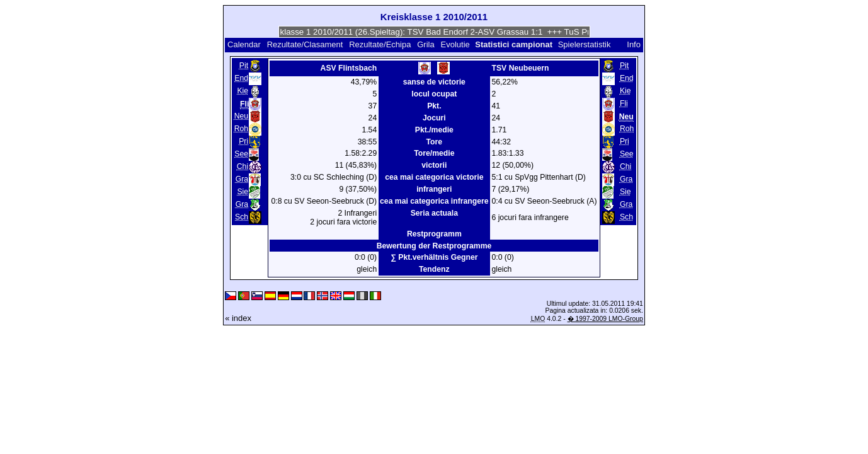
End (241, 78)
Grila (425, 44)
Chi (243, 166)
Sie (243, 192)
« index (238, 318)
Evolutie (455, 44)
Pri (243, 141)
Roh (241, 129)
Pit (244, 66)
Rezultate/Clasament (305, 44)
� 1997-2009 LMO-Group (605, 319)
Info (634, 44)
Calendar (244, 44)
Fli (624, 103)
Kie (243, 91)
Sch (242, 217)
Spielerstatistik (585, 44)
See (241, 154)
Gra (242, 179)
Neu (241, 116)
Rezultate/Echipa (380, 44)
